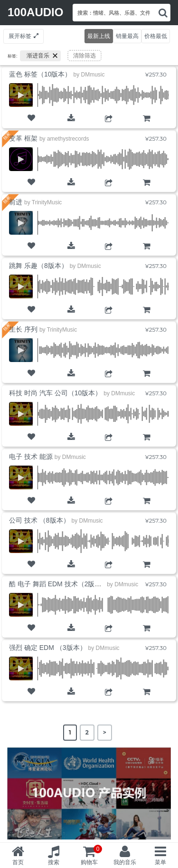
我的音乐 (125, 862)
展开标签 (20, 36)
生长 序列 (23, 329)
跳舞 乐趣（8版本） (38, 266)
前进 (16, 202)
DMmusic (93, 75)
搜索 (54, 862)
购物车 (146, 126)
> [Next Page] (105, 732)
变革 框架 (23, 138)
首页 (18, 862)
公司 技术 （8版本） (39, 520)
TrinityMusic (47, 202)
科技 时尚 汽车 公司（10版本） (55, 393)
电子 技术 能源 (31, 457)
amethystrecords (68, 139)
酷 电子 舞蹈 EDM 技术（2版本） (58, 584)
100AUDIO (35, 12)
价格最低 (156, 36)
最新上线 (99, 36)
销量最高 (127, 36)
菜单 (160, 862)
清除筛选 (84, 56)
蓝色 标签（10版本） (40, 74)
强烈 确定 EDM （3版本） (48, 648)
